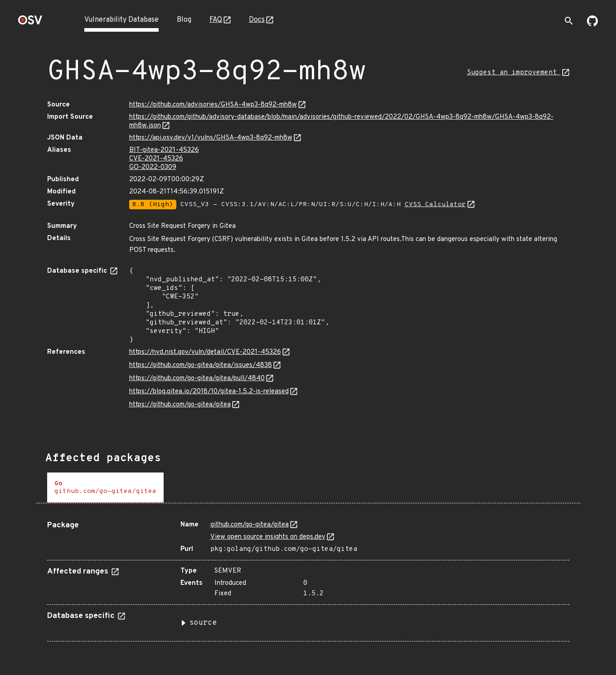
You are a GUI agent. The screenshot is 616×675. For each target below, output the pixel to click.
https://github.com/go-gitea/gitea (180, 405)
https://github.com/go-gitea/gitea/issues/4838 (201, 365)
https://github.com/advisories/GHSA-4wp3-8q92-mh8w (213, 105)
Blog (184, 20)
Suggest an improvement (514, 73)
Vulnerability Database (121, 20)
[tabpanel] (308, 578)
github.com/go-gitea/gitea (250, 525)
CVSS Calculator (435, 205)
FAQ (216, 20)
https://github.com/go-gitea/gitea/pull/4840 (197, 378)
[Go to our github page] (592, 24)
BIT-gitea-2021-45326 (164, 150)
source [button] (203, 623)
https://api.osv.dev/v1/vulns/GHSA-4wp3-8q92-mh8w (211, 138)
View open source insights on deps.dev (268, 537)
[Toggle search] (569, 21)
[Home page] (30, 23)
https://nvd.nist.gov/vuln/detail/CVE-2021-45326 (205, 352)
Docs (257, 20)
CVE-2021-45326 (156, 159)
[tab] (105, 488)
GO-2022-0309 (153, 167)
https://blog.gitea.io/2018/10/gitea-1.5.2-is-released (209, 392)
